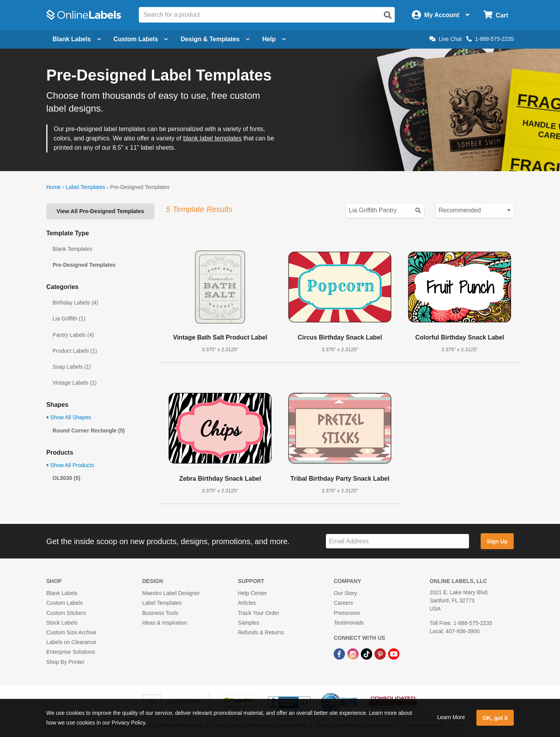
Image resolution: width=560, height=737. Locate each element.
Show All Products (70, 465)
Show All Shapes (69, 417)
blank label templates (212, 138)
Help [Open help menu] (274, 39)
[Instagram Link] (354, 653)
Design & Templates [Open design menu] (215, 39)
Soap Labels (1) (72, 367)
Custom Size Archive (71, 632)
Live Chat (445, 39)
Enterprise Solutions (71, 652)
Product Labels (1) (75, 351)
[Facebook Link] (340, 653)
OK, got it (495, 718)
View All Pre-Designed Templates (100, 211)
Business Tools (160, 613)
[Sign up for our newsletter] (397, 541)
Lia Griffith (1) (69, 319)
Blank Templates (72, 249)
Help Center (253, 593)
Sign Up (497, 541)
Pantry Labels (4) (73, 335)
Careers (343, 603)
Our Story (345, 593)
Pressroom (347, 613)
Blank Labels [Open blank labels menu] (77, 39)
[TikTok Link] (367, 653)
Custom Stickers (66, 613)
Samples (248, 623)
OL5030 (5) (66, 478)
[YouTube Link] (394, 653)
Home (53, 187)
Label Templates (86, 187)
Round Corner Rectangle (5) (89, 431)
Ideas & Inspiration (164, 623)
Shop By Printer (65, 662)
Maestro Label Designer (171, 593)
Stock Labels (62, 623)
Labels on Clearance (71, 642)
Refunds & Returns (261, 632)
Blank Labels (62, 593)
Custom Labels (64, 603)
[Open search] (388, 15)
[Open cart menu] (496, 15)
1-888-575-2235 (490, 39)
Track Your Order (259, 613)
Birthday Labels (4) (75, 303)
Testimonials (349, 623)
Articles (247, 603)
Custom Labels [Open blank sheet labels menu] (141, 39)
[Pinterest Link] (381, 653)
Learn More (451, 717)
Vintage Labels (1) (74, 383)
